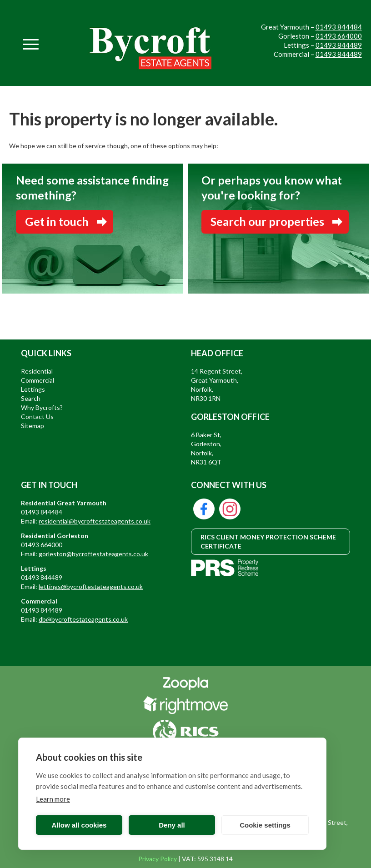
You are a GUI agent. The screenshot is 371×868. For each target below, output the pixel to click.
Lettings (33, 389)
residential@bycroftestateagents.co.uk (95, 521)
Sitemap (33, 426)
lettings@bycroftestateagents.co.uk (91, 586)
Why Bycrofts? (42, 407)
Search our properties (267, 221)
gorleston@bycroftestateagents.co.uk (93, 554)
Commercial (38, 380)
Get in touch (57, 221)
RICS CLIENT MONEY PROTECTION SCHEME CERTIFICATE (268, 541)
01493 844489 (339, 45)
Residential (37, 371)
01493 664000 (339, 36)
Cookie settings (265, 825)
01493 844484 (339, 27)
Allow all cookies (79, 825)
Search (31, 398)
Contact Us (37, 417)
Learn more (53, 799)
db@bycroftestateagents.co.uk (83, 619)
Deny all (172, 825)
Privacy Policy (158, 859)
